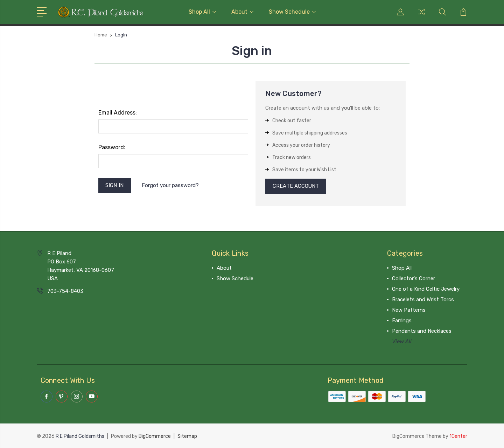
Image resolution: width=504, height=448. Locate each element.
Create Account (296, 186)
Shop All (202, 12)
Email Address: (118, 113)
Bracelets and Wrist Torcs (423, 300)
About (242, 12)
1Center (458, 436)
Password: (112, 147)
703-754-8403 (65, 291)
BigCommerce (155, 436)
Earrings (402, 321)
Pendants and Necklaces (422, 331)
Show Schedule (292, 12)
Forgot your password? (170, 185)
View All (402, 342)
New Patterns (409, 310)
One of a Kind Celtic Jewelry (426, 289)
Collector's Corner (414, 279)
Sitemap (187, 436)
